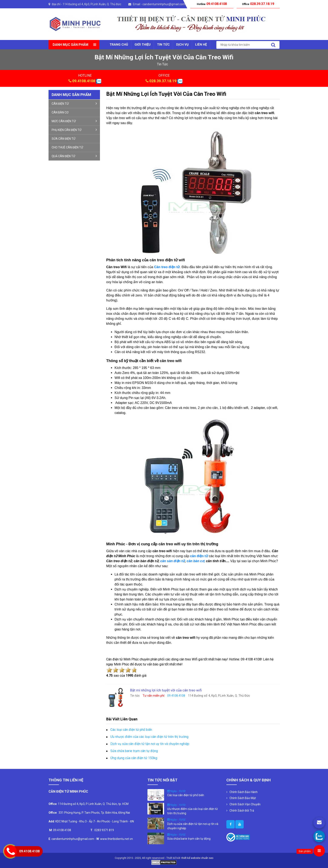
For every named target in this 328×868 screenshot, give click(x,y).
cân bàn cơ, (196, 561)
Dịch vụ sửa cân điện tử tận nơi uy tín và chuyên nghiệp (150, 744)
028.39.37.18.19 (163, 81)
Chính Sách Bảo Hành (244, 792)
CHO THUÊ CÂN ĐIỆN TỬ (67, 147)
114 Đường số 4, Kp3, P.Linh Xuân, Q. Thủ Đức (92, 4)
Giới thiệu (143, 45)
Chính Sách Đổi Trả (242, 811)
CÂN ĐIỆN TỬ (74, 103)
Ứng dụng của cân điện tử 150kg (134, 758)
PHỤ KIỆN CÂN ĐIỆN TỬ (74, 130)
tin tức (162, 64)
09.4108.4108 (84, 81)
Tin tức (163, 45)
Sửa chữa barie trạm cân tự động (134, 751)
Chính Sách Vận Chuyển (245, 804)
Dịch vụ (182, 45)
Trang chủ (119, 45)
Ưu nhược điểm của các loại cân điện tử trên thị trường (149, 737)
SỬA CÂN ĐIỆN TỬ (64, 139)
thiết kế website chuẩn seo (197, 858)
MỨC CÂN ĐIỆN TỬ (74, 121)
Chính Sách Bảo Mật (243, 798)
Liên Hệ (201, 45)
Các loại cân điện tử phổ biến (131, 730)
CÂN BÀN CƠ (60, 112)
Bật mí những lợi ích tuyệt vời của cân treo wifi (166, 94)
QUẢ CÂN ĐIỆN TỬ (74, 156)
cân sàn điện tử (173, 561)
